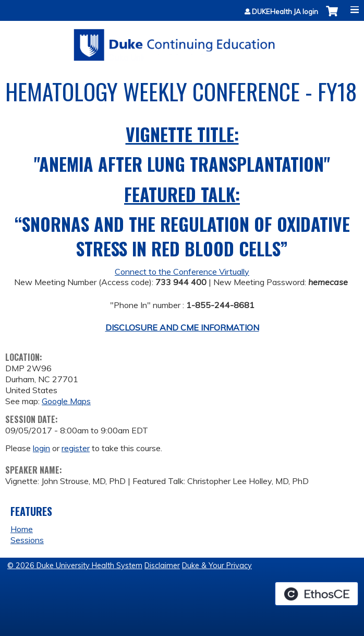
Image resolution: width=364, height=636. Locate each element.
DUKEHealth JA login (285, 12)
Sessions (27, 540)
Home (22, 529)
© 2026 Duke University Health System (75, 566)
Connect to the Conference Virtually (182, 272)
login (41, 448)
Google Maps (66, 401)
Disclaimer (162, 566)
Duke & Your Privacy (217, 566)
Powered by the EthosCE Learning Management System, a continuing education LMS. (317, 594)
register (76, 448)
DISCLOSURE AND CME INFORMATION (182, 327)
